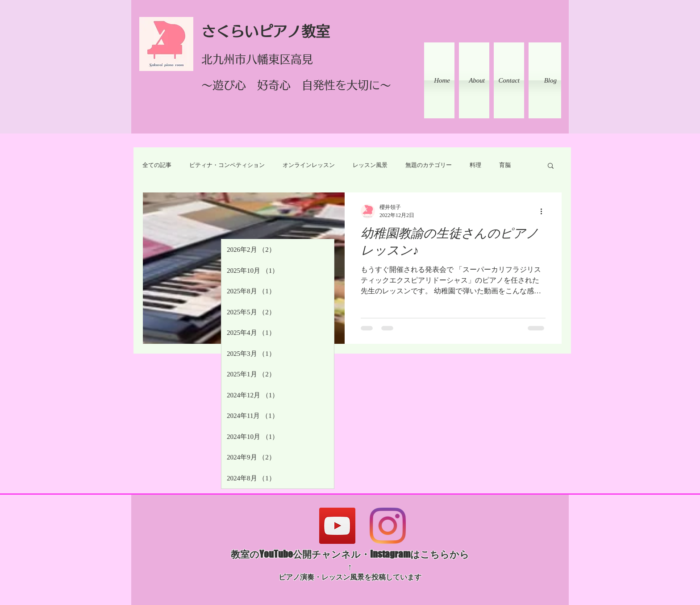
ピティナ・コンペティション (227, 165)
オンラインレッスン (309, 165)
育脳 (505, 165)
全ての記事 (157, 165)
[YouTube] (337, 526)
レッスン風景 (370, 165)
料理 (475, 165)
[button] (551, 166)
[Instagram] (388, 526)
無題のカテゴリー (429, 165)
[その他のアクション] (544, 211)
